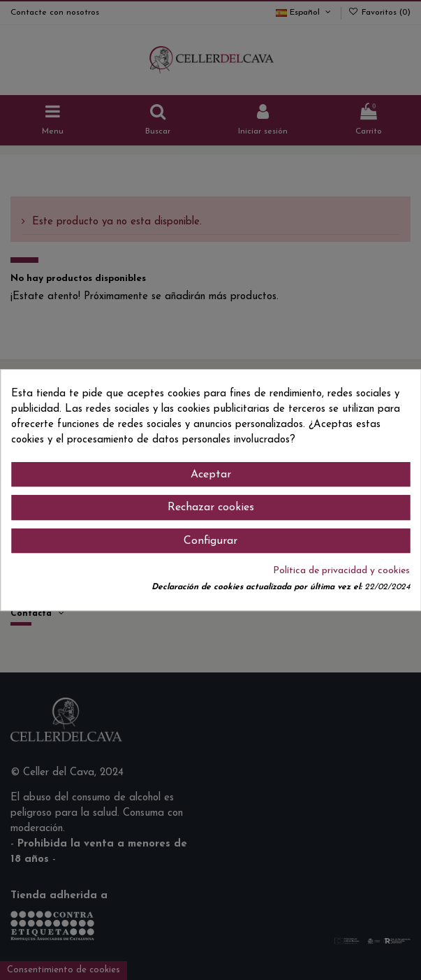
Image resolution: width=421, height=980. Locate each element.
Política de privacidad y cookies (341, 571)
